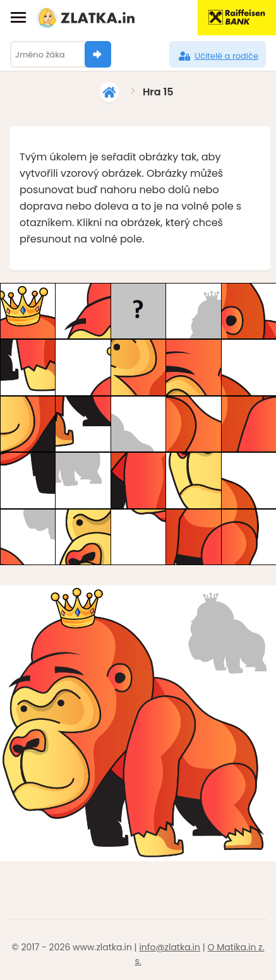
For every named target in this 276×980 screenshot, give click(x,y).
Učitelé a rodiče (218, 56)
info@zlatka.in (170, 947)
